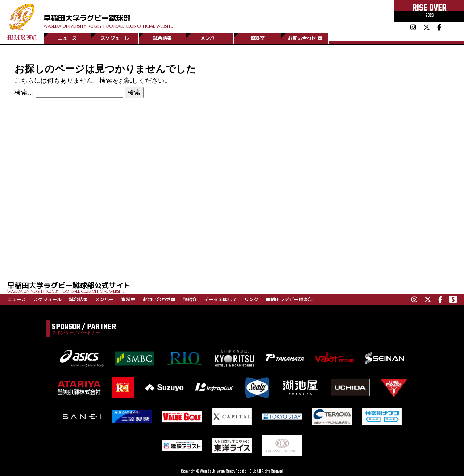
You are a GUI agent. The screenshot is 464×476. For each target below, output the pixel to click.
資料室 (258, 37)
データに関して (221, 299)
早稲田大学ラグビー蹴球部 (148, 15)
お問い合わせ (305, 37)
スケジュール (115, 37)
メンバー (210, 37)
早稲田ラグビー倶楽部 (289, 299)
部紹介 (190, 299)
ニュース (67, 37)
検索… (24, 93)
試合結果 (162, 37)
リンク (251, 299)
